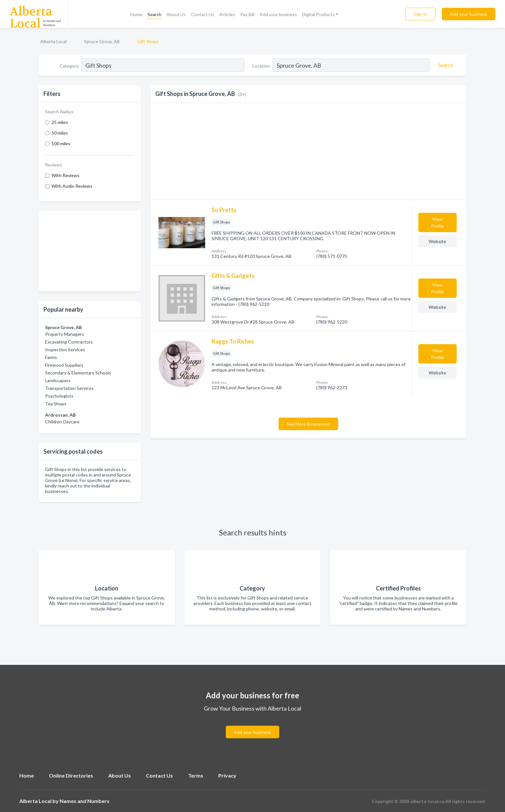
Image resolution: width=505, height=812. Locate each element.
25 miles (60, 122)
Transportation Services (69, 388)
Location (261, 66)
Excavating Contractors (69, 342)
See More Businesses (308, 424)
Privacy (227, 775)
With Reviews (66, 175)
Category (69, 66)
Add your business (278, 14)
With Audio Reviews (72, 186)
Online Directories (71, 775)
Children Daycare (62, 422)
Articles (227, 14)
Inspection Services (65, 349)
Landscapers (58, 380)
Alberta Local (53, 41)
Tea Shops (56, 404)
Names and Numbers (85, 801)
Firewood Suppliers (64, 365)
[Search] (445, 65)
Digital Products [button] (318, 14)
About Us (176, 14)
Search (154, 14)
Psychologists (59, 396)
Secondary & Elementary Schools (78, 373)
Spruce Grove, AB (102, 41)
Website (437, 241)
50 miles (60, 133)
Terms (196, 775)
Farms (51, 357)
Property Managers (65, 334)
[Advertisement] (90, 251)
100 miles (61, 143)
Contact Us (203, 14)
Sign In (420, 14)
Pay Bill (247, 14)
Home (136, 14)
